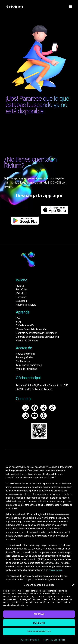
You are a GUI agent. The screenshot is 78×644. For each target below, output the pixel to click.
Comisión (21, 297)
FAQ (18, 318)
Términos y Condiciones (54, 640)
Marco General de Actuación (31, 329)
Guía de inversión (25, 325)
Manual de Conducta (27, 341)
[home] (14, 7)
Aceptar (39, 614)
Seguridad (21, 301)
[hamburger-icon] (70, 7)
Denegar (39, 623)
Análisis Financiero (26, 305)
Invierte (20, 286)
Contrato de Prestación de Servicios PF (37, 333)
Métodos (21, 293)
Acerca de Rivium (25, 354)
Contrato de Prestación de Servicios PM (37, 337)
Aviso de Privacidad (30, 640)
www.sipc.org (55, 570)
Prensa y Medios (25, 357)
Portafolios (22, 290)
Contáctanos (23, 361)
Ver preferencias (39, 631)
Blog (18, 322)
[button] (73, 585)
